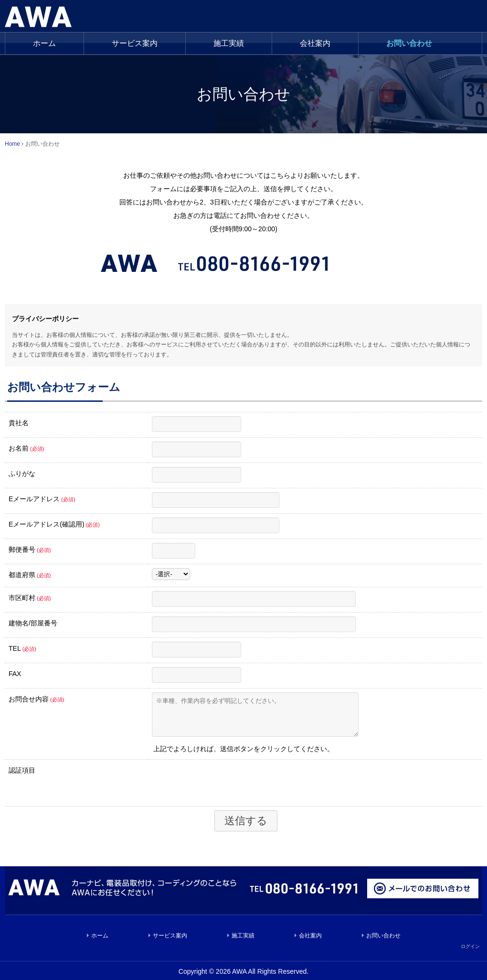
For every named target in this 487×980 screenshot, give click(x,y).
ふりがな (22, 474)
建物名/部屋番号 (33, 623)
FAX (15, 674)
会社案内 (315, 43)
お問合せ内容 (36, 699)
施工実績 (243, 943)
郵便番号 (30, 549)
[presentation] (224, 789)
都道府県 (30, 575)
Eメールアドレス (42, 499)
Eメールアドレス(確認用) (54, 524)
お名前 (26, 448)
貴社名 (19, 423)
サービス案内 (135, 43)
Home (12, 144)
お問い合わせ (409, 43)
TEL (22, 648)
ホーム (44, 43)
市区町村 (30, 598)
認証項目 (22, 777)
